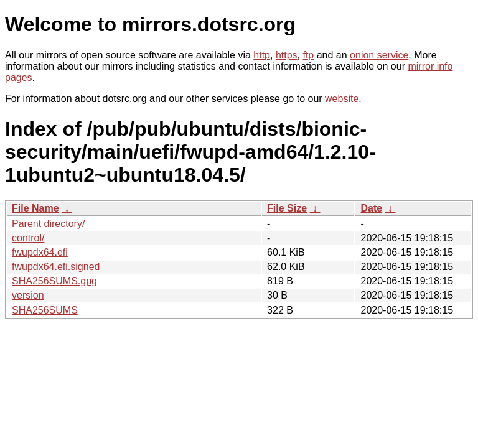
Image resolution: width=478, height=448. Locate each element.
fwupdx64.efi (40, 252)
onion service (379, 55)
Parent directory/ (48, 224)
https (287, 55)
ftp (308, 55)
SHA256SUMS (45, 310)
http (262, 55)
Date (371, 208)
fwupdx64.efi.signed (56, 267)
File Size (287, 208)
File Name (35, 208)
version (28, 295)
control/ (28, 238)
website (342, 99)
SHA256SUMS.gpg (54, 281)
